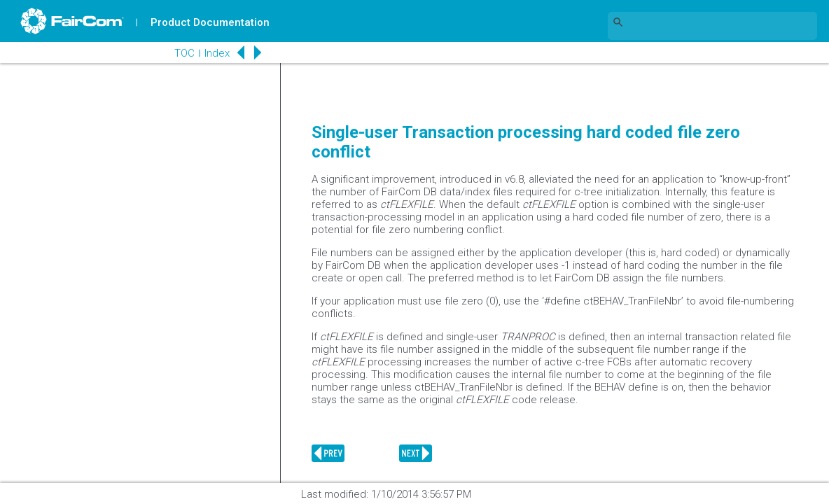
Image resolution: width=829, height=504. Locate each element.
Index (214, 53)
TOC (182, 53)
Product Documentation (211, 22)
